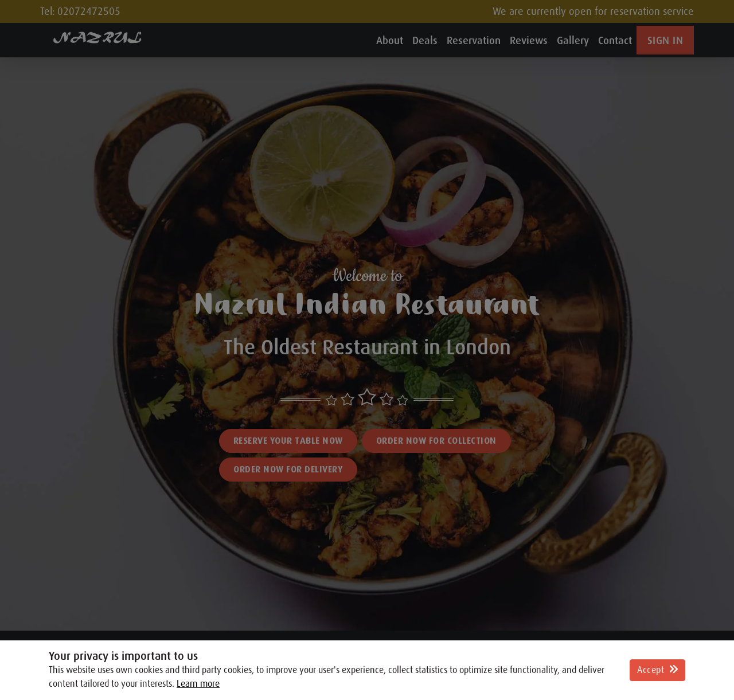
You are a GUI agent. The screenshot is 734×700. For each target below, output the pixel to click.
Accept (657, 670)
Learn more (198, 684)
